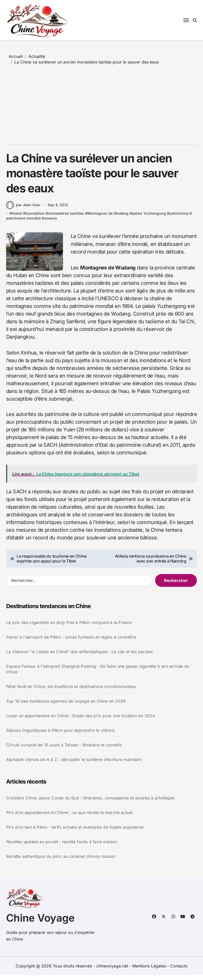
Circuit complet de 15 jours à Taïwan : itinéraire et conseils (64, 749)
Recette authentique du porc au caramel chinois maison (61, 861)
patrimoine (179, 218)
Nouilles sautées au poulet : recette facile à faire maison (62, 846)
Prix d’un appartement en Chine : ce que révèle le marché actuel (70, 817)
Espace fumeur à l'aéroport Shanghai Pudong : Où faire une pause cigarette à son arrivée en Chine (98, 674)
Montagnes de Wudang (108, 218)
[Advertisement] (102, 103)
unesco (51, 223)
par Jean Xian (23, 210)
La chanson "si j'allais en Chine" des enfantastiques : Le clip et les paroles (79, 656)
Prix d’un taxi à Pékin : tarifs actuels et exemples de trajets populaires (75, 832)
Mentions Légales (150, 971)
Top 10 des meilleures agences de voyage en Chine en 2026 (66, 706)
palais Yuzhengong (149, 218)
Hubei (17, 218)
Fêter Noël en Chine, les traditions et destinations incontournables (71, 691)
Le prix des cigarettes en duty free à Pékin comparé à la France (69, 627)
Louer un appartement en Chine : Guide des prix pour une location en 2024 (81, 720)
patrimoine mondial (23, 223)
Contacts (179, 971)
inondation (35, 218)
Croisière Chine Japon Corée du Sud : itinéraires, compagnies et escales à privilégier (90, 802)
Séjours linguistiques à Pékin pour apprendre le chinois (60, 735)
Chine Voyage (40, 923)
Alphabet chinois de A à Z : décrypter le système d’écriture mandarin (74, 764)
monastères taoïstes (66, 218)
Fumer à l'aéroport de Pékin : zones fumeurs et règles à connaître (71, 642)
